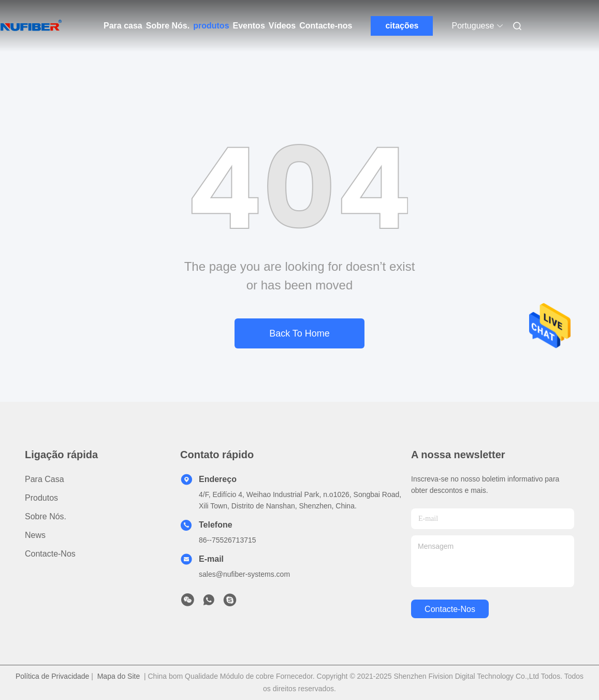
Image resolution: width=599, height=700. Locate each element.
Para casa (123, 26)
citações (402, 26)
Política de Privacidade (52, 676)
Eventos (249, 26)
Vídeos (282, 26)
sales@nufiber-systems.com (244, 574)
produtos (211, 26)
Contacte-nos (326, 26)
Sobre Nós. (168, 26)
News (35, 535)
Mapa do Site (119, 676)
